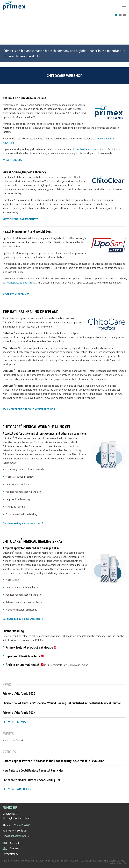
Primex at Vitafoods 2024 (19, 713)
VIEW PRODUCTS (12, 160)
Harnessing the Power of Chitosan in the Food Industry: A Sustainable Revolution (53, 761)
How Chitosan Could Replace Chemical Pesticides (33, 770)
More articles (20, 789)
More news (17, 722)
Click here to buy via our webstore (21, 523)
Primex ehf (10, 807)
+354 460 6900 (21, 825)
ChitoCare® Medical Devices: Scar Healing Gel (31, 780)
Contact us (16, 843)
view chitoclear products (21, 219)
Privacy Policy (10, 854)
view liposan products (16, 294)
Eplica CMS (115, 863)
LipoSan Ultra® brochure (23, 656)
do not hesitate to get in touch (89, 149)
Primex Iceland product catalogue (29, 647)
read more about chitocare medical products (29, 409)
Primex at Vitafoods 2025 (19, 693)
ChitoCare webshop (65, 76)
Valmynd (124, 5)
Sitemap (15, 848)
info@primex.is (20, 836)
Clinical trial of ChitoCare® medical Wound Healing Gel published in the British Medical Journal (62, 703)
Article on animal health (23, 665)
